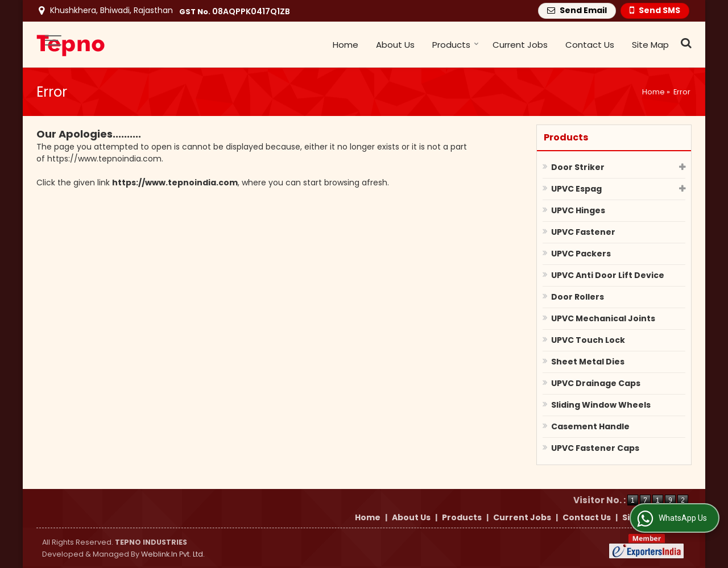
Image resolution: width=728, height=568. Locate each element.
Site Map (650, 45)
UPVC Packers (581, 254)
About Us (395, 45)
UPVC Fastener (583, 232)
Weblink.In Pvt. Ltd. (173, 554)
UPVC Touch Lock (588, 340)
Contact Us (590, 45)
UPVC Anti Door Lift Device (608, 275)
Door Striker (578, 167)
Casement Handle (590, 426)
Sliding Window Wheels (601, 405)
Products (456, 45)
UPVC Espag (576, 189)
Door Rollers (578, 297)
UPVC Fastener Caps (595, 448)
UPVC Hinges (578, 210)
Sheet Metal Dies (588, 362)
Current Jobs (520, 45)
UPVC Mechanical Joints (603, 318)
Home (346, 45)
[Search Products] (684, 43)
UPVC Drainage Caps (596, 383)
